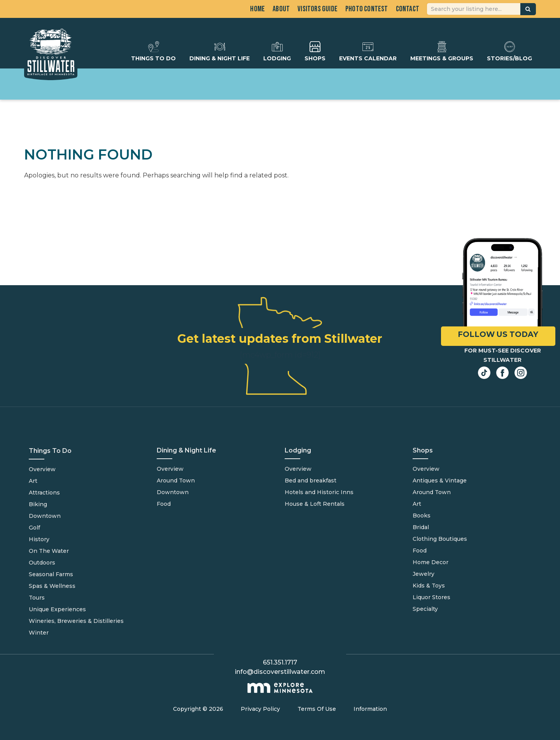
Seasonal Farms (51, 574)
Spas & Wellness (52, 586)
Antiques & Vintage (440, 480)
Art (33, 481)
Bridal (421, 527)
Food (164, 504)
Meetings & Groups (442, 51)
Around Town (176, 480)
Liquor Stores (431, 597)
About (281, 9)
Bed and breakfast (311, 480)
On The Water (49, 551)
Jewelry (423, 574)
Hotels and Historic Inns (319, 492)
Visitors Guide (318, 9)
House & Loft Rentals (315, 504)
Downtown (45, 516)
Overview (42, 469)
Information (370, 709)
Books (422, 516)
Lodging (277, 51)
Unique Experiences (57, 609)
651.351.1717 (280, 662)
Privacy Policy (260, 709)
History (39, 539)
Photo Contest (367, 9)
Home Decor (430, 562)
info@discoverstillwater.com (280, 672)
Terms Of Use (317, 709)
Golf (34, 528)
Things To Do (153, 51)
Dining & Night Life (220, 51)
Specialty (425, 609)
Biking (38, 504)
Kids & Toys (429, 586)
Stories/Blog (509, 51)
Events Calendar (368, 51)
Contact (408, 9)
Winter (39, 633)
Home (257, 9)
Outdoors (42, 563)
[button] (528, 9)
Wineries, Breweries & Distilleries (76, 621)
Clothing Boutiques (440, 539)
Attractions (44, 493)
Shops (315, 51)
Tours (37, 598)
